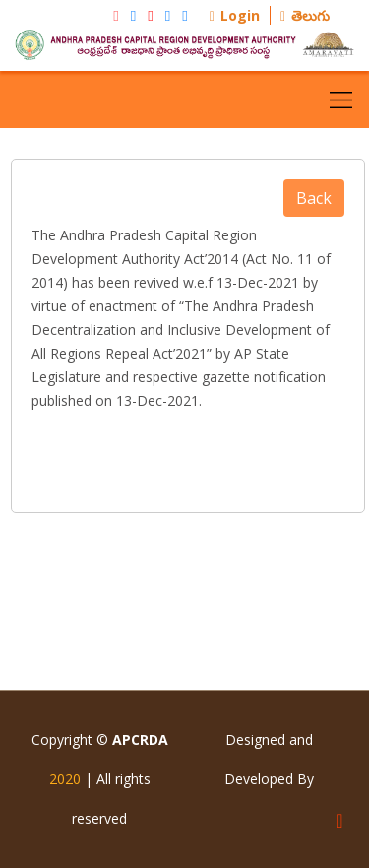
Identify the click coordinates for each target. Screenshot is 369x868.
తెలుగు (305, 15)
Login (235, 15)
